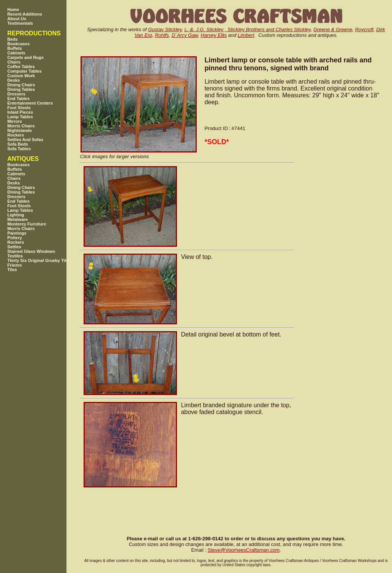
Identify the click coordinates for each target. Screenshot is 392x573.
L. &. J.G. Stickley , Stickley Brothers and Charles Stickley (248, 29)
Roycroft (364, 29)
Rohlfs (162, 35)
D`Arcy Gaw (185, 35)
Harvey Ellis (214, 35)
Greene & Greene (333, 29)
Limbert (246, 35)
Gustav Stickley (165, 29)
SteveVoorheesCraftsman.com (243, 550)
